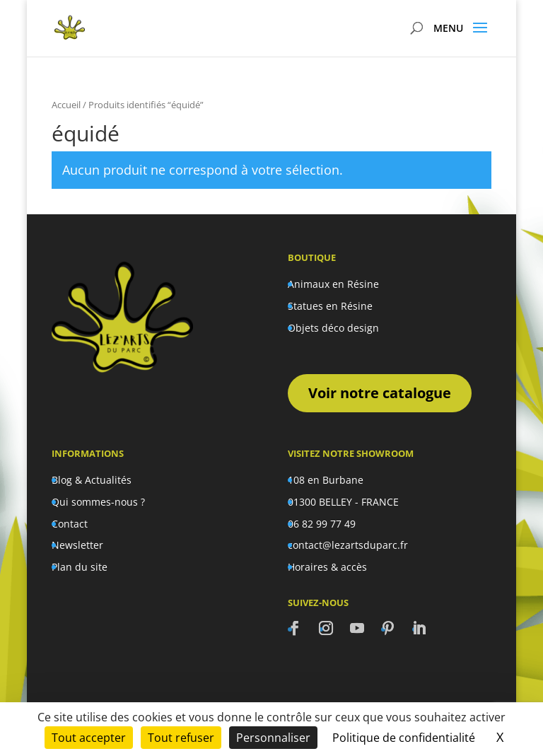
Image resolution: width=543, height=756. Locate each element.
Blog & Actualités (92, 480)
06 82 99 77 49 (322, 524)
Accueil (66, 105)
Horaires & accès (327, 567)
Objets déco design (333, 328)
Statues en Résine (330, 306)
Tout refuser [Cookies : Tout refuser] (181, 738)
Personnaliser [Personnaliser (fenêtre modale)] (273, 738)
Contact (70, 524)
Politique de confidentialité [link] (404, 738)
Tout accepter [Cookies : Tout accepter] (89, 738)
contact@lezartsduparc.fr (348, 545)
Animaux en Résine (333, 284)
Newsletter (77, 545)
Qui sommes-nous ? (98, 502)
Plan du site (80, 567)
